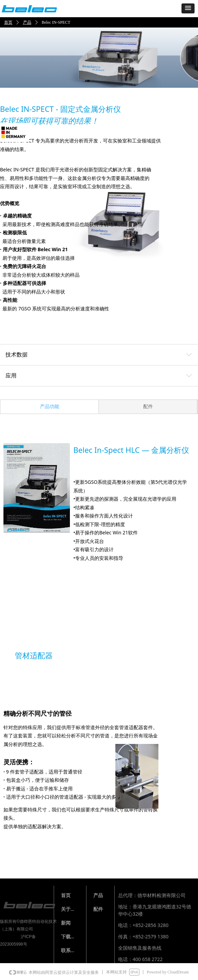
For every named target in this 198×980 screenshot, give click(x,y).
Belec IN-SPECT (56, 22)
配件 (148, 407)
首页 (8, 22)
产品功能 (50, 407)
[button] (188, 8)
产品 (27, 22)
